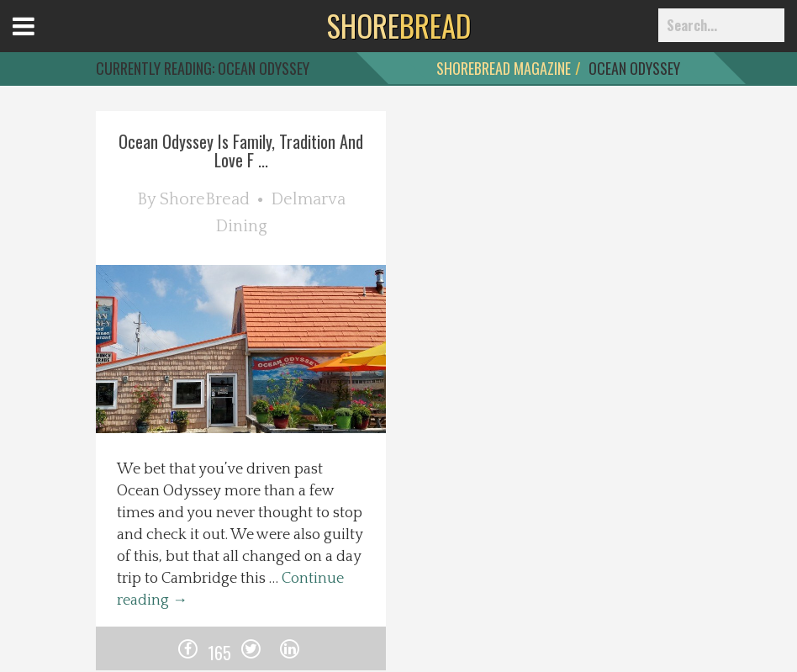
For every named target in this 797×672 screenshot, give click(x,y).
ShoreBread (205, 199)
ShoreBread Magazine (504, 68)
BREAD (399, 25)
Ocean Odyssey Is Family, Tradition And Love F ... (241, 151)
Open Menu (44, 42)
